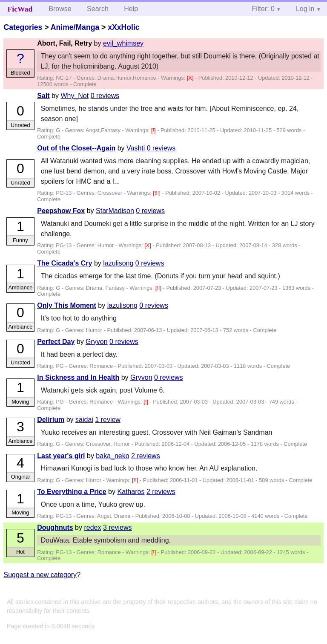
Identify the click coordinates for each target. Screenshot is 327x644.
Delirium (51, 420)
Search (98, 9)
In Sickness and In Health (78, 377)
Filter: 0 (263, 9)
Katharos (131, 492)
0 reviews (105, 96)
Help (131, 9)
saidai (84, 420)
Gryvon (97, 342)
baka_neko (112, 456)
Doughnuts (55, 527)
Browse (60, 9)
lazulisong (118, 263)
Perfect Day (56, 342)
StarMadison (115, 211)
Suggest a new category (40, 575)
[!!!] (157, 193)
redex (92, 527)
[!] (154, 130)
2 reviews (146, 456)
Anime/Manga (75, 27)
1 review (108, 420)
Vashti (136, 148)
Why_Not (75, 96)
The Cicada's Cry (65, 263)
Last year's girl (61, 456)
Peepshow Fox (61, 211)
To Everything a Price (72, 492)
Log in (305, 9)
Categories (23, 27)
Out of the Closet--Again (76, 148)
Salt (43, 96)
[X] (191, 78)
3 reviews (118, 527)
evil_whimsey (123, 43)
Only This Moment (67, 305)
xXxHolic (123, 27)
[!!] (159, 288)
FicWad (20, 9)
